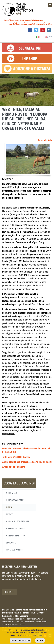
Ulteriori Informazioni (20, 640)
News (9, 507)
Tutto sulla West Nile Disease (16, 457)
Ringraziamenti (15, 550)
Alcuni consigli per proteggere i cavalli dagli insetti (27, 462)
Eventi (10, 514)
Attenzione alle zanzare (14, 467)
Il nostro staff (15, 500)
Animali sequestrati (17, 521)
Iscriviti (9, 592)
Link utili (11, 543)
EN (48, 37)
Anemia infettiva (16, 536)
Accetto (40, 640)
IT (39, 37)
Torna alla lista (45, 140)
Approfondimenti (16, 528)
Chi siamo (11, 493)
